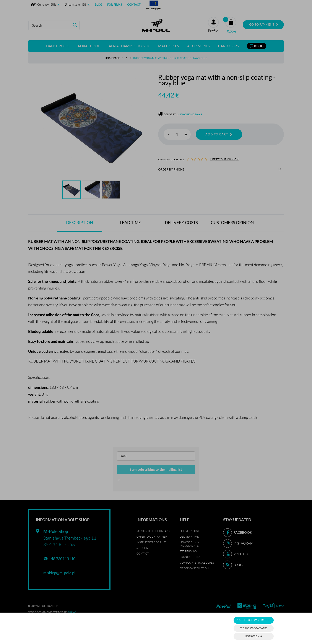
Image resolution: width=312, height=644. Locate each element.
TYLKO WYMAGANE (253, 628)
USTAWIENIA (253, 636)
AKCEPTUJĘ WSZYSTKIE (253, 620)
